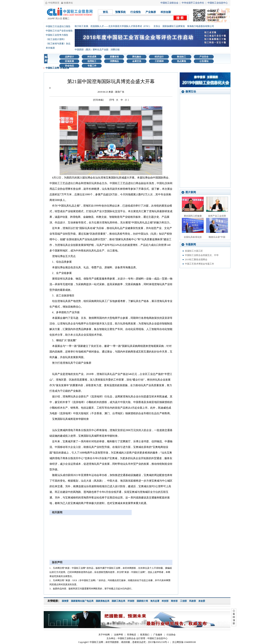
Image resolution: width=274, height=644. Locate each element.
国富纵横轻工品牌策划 (174, 26)
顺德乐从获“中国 (217, 237)
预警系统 (120, 12)
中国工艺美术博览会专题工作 (199, 264)
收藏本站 (68, 3)
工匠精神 (159, 61)
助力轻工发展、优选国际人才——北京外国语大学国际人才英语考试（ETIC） (113, 26)
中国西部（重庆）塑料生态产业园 (92, 50)
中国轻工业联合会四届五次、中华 (202, 255)
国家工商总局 (118, 601)
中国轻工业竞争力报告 (57, 35)
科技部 (165, 601)
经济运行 (159, 57)
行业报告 (136, 12)
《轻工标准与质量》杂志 (58, 44)
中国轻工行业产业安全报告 (59, 31)
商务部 (174, 601)
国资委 (65, 601)
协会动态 (69, 66)
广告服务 (158, 635)
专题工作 (92, 66)
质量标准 (114, 57)
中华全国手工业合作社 (193, 3)
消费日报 (115, 50)
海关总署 (155, 601)
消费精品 (114, 61)
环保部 (131, 601)
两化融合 (137, 57)
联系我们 (145, 635)
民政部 (193, 601)
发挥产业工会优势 (217, 216)
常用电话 (131, 635)
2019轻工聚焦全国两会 (196, 260)
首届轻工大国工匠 (194, 251)
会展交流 (137, 61)
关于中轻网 (104, 635)
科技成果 (92, 57)
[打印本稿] (98, 100)
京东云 (157, 26)
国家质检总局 (103, 601)
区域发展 (69, 61)
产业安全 (204, 57)
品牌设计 (69, 57)
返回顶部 (234, 619)
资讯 (105, 12)
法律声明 (118, 635)
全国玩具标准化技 (193, 237)
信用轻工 (92, 61)
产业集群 (151, 12)
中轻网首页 (54, 3)
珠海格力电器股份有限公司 (201, 26)
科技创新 (166, 12)
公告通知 (204, 61)
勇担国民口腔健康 (193, 216)
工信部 (183, 601)
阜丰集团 (50, 48)
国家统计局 (142, 601)
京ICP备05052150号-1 (158, 642)
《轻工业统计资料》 (56, 39)
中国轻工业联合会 (169, 3)
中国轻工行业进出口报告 (58, 26)
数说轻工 (182, 57)
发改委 (202, 601)
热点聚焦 (182, 61)
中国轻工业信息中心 (218, 3)
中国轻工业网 (52, 68)
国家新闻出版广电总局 (82, 601)
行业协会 (171, 635)
